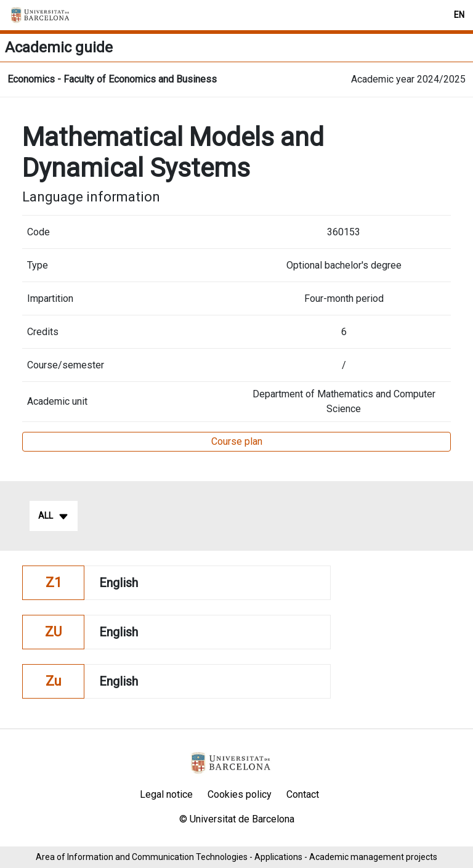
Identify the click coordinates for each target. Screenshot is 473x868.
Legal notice (166, 794)
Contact (303, 794)
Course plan (237, 441)
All (54, 516)
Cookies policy (240, 794)
